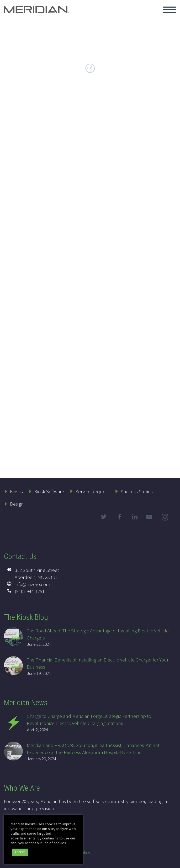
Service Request (92, 491)
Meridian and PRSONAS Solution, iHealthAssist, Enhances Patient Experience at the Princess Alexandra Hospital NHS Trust (93, 749)
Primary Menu (170, 10)
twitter (104, 517)
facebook (119, 517)
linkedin (135, 517)
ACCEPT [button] (20, 852)
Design (17, 504)
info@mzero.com (33, 584)
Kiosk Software (49, 491)
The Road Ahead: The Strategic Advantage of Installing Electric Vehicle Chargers (98, 634)
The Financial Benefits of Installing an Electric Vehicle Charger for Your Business (98, 663)
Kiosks (16, 491)
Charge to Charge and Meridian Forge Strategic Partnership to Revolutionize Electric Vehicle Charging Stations (89, 720)
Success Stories (137, 491)
